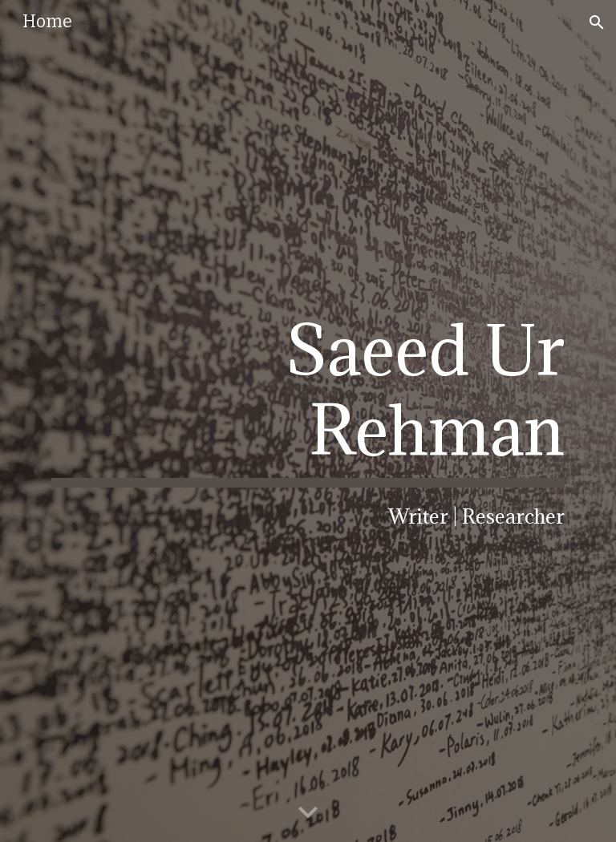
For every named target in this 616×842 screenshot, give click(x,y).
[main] (308, 421)
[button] (597, 22)
